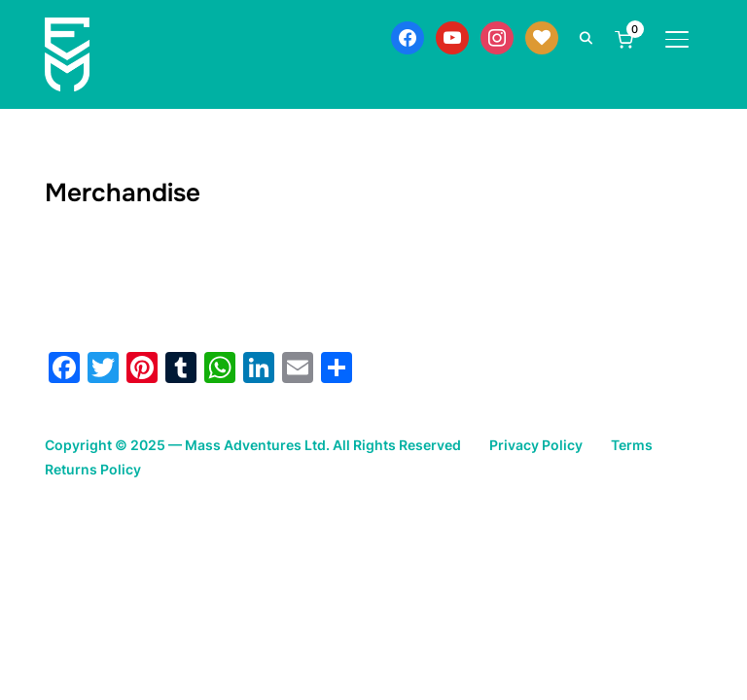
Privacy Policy (536, 445)
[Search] (587, 37)
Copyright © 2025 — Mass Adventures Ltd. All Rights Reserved (253, 445)
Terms (632, 445)
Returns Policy (93, 469)
